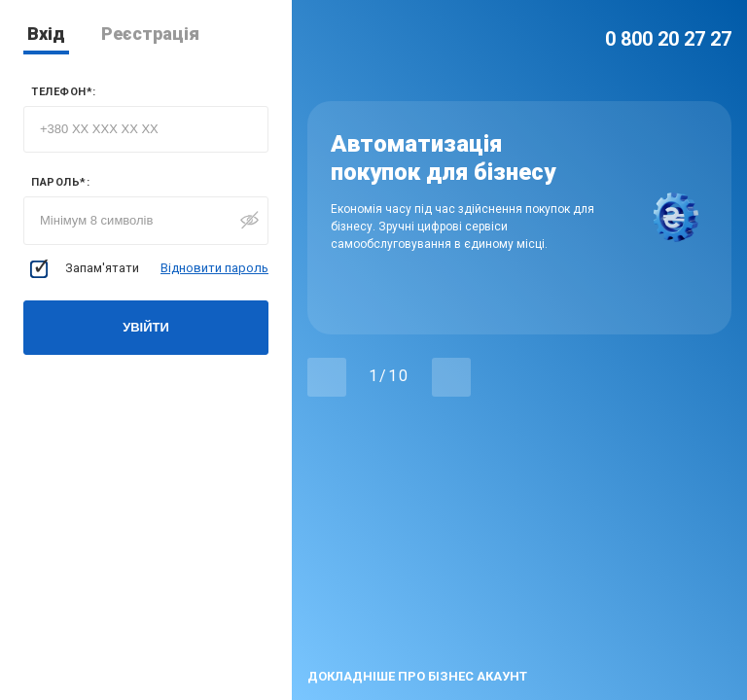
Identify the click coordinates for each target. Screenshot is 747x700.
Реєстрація (150, 34)
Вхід (46, 34)
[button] (327, 377)
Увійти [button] (146, 327)
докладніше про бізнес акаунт (417, 676)
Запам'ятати (85, 269)
